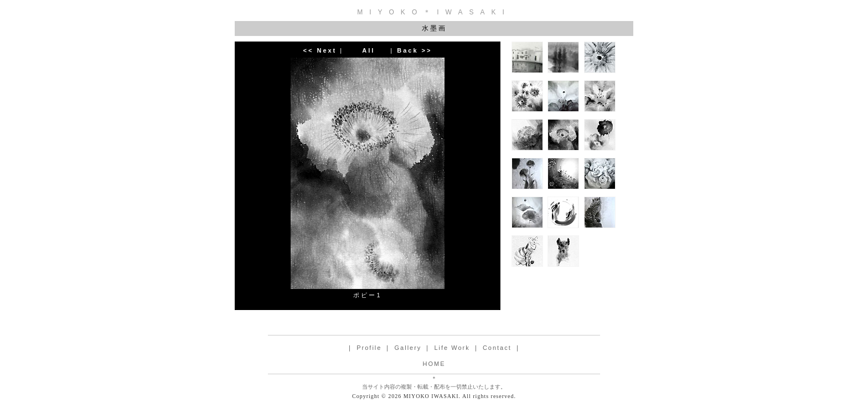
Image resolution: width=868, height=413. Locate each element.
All (368, 50)
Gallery (408, 348)
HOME (434, 364)
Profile (369, 348)
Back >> (414, 50)
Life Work (452, 348)
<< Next (320, 50)
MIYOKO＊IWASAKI (434, 12)
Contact (497, 348)
